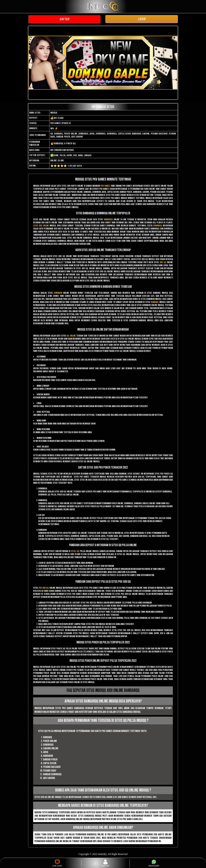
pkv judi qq (44, 588)
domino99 (58, 293)
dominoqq (158, 226)
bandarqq (108, 220)
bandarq (155, 302)
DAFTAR (64, 19)
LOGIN (142, 19)
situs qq (75, 551)
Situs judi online (41, 226)
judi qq (163, 262)
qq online (71, 336)
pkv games (105, 186)
